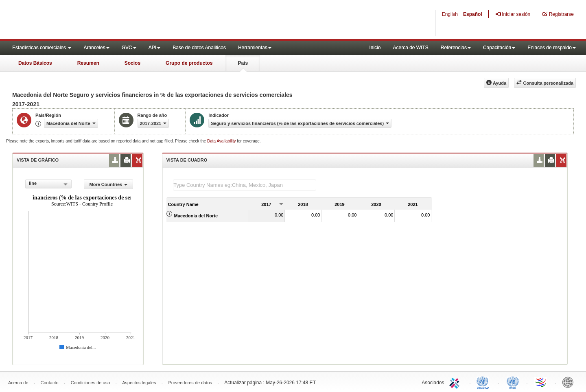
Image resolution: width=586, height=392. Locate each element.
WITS (81, 20)
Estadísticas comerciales (42, 48)
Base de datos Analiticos (199, 48)
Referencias (456, 48)
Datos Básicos (35, 63)
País (243, 63)
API (154, 48)
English (450, 14)
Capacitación (499, 48)
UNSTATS (513, 382)
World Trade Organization (541, 382)
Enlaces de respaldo (552, 48)
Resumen (88, 63)
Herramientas (255, 48)
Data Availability (222, 141)
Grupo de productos (189, 63)
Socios (132, 63)
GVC (129, 48)
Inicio (375, 48)
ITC (456, 382)
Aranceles (96, 48)
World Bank (570, 382)
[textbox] (245, 185)
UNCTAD (484, 382)
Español (473, 14)
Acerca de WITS (410, 48)
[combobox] (48, 184)
